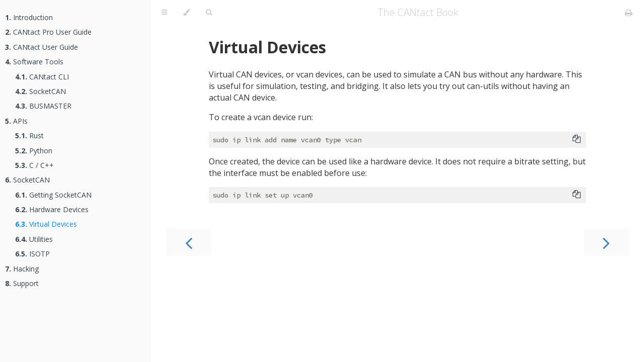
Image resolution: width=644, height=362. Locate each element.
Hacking (22, 269)
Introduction (29, 17)
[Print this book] (629, 13)
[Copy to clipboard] (577, 140)
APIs (16, 121)
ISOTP (32, 254)
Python (34, 151)
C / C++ (34, 165)
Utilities (34, 239)
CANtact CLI (42, 77)
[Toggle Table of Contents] (164, 13)
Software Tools (34, 62)
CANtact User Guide (42, 47)
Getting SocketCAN (53, 195)
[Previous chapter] (189, 242)
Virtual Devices (46, 224)
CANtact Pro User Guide (48, 32)
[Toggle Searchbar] (209, 13)
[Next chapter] (606, 242)
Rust (29, 135)
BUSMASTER (43, 106)
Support (22, 283)
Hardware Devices (52, 209)
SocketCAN (41, 91)
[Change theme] (186, 13)
